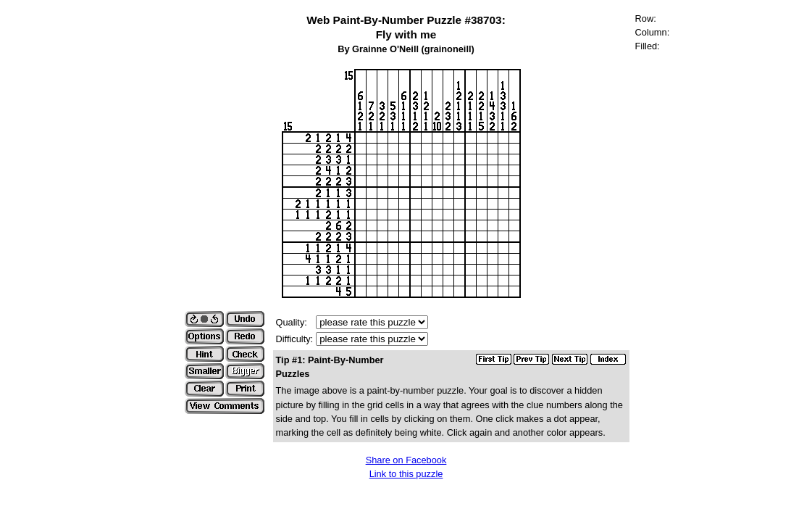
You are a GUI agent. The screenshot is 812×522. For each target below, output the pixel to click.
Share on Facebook (406, 460)
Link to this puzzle (406, 474)
